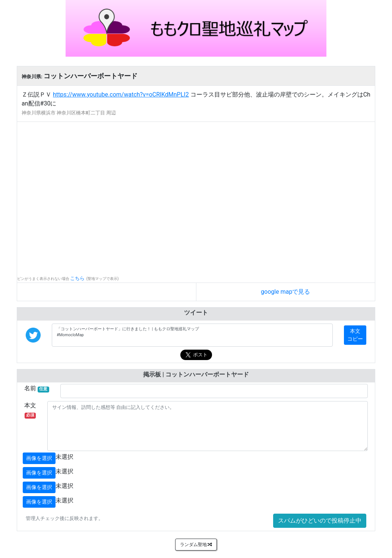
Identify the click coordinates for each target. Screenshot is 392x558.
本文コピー (355, 335)
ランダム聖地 (196, 545)
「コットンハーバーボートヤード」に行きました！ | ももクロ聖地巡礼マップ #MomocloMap (192, 335)
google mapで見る (285, 292)
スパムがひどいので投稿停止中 (320, 521)
